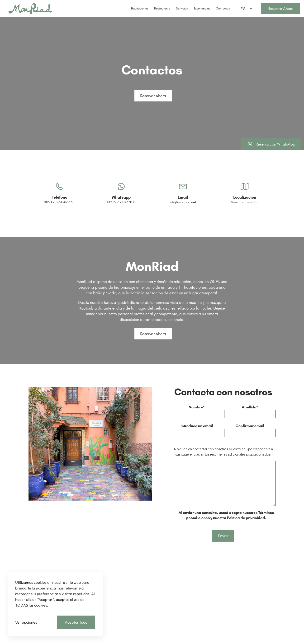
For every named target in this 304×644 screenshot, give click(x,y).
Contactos (223, 8)
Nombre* (197, 407)
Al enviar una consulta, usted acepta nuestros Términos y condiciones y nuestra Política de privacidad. (226, 515)
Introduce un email (197, 426)
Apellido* (250, 407)
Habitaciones (140, 8)
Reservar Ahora (153, 96)
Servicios (182, 8)
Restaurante (162, 8)
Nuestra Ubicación (245, 212)
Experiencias (202, 8)
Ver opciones (26, 622)
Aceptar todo (76, 622)
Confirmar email (250, 426)
